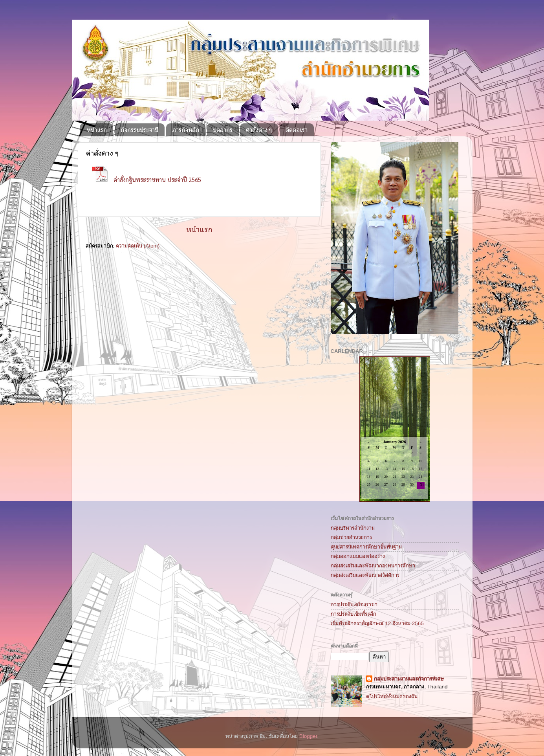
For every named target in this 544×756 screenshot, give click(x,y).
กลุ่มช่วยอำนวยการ (351, 537)
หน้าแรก (97, 130)
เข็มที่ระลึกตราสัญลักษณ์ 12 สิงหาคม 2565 (377, 623)
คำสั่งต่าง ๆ (259, 130)
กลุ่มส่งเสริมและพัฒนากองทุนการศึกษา (373, 566)
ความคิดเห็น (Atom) (138, 246)
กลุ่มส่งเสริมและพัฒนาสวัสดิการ (365, 575)
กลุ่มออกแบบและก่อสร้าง (358, 556)
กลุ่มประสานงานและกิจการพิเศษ (409, 679)
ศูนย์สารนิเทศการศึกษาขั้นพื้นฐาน (366, 547)
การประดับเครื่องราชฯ (354, 605)
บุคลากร (223, 130)
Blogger (308, 736)
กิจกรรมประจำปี (139, 130)
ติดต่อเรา (297, 130)
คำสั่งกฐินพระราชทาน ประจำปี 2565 (157, 179)
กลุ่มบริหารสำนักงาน (353, 528)
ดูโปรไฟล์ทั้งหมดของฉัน (392, 696)
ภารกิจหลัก (186, 130)
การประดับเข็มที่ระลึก (354, 614)
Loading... (395, 430)
